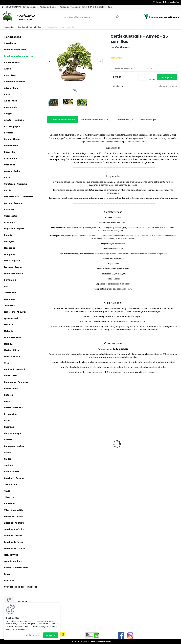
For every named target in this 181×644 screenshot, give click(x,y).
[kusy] (143, 77)
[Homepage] (3, 7)
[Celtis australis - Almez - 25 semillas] (75, 61)
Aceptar (51, 635)
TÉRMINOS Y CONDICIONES (94, 7)
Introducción (9, 27)
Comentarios (125, 120)
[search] (117, 18)
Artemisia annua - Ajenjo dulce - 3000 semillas (61, 453)
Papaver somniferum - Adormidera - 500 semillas (162, 442)
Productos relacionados (95, 120)
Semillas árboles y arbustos (30, 27)
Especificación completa (63, 120)
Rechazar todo (33, 635)
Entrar (158, 2)
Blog (110, 7)
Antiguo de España (125, 440)
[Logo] (19, 17)
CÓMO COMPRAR (14, 7)
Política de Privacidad (70, 7)
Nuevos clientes (172, 2)
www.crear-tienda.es (101, 641)
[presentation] (50, 61)
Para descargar (148, 120)
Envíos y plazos (30, 7)
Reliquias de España (92, 438)
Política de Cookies (49, 7)
